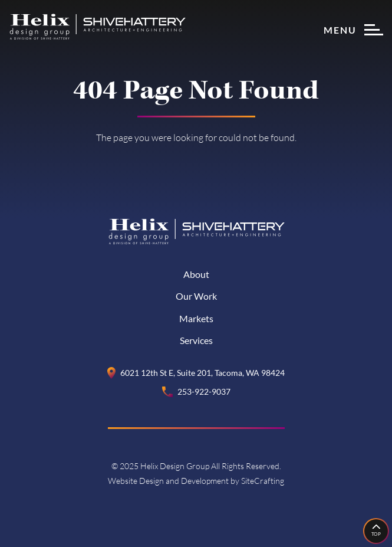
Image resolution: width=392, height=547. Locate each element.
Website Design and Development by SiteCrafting (196, 481)
